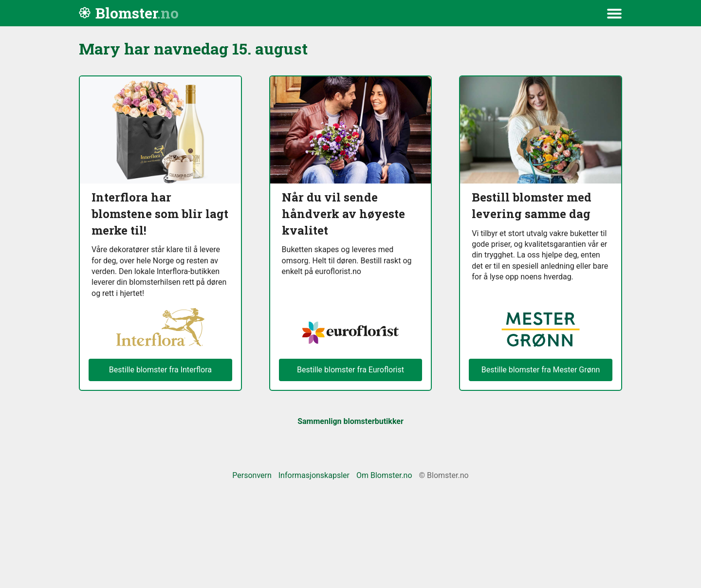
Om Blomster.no (384, 475)
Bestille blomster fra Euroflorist (350, 370)
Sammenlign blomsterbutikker (350, 421)
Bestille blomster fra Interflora (160, 370)
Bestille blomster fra (541, 370)
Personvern (252, 475)
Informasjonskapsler (314, 475)
